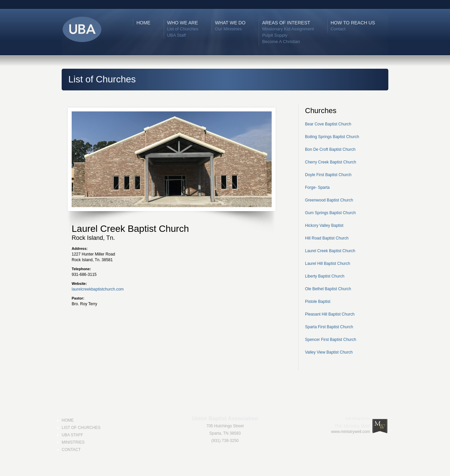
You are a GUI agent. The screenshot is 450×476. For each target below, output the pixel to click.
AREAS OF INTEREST (286, 23)
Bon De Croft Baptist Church (330, 149)
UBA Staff (176, 35)
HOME (143, 23)
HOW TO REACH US (353, 23)
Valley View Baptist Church (329, 352)
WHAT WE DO (230, 23)
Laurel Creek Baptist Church (330, 251)
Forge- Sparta (317, 187)
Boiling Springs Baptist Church (332, 137)
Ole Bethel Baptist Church (328, 289)
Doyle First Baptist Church (328, 175)
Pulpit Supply (275, 35)
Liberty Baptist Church (325, 276)
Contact (338, 29)
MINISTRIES (73, 442)
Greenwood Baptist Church (329, 200)
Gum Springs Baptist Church (330, 213)
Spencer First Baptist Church (330, 340)
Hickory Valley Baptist (324, 225)
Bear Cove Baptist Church (328, 124)
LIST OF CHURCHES (81, 428)
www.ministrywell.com (350, 432)
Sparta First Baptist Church (329, 327)
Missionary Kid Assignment (288, 29)
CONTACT (71, 450)
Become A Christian (281, 42)
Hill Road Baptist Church (327, 238)
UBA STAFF (72, 435)
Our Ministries (228, 29)
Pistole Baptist (318, 302)
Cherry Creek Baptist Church (330, 162)
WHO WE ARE (182, 23)
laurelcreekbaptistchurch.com (98, 289)
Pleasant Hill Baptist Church (330, 314)
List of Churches (183, 29)
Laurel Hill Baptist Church (327, 264)
